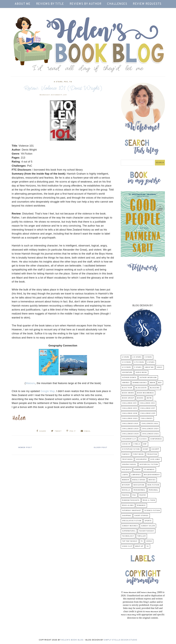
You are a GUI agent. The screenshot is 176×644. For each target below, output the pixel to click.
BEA (160, 383)
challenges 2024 (150, 429)
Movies (152, 480)
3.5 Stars (127, 362)
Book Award (128, 393)
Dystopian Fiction (131, 449)
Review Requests (147, 4)
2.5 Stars (137, 357)
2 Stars (126, 357)
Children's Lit (129, 439)
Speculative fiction (132, 521)
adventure (127, 372)
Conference (156, 439)
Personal (154, 490)
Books (140, 398)
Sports (148, 521)
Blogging (155, 388)
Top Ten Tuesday (130, 541)
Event (146, 449)
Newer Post (25, 448)
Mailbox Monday (152, 475)
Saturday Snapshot (132, 511)
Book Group (128, 398)
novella (126, 490)
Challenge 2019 (148, 413)
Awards (126, 383)
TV (142, 541)
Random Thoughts (131, 500)
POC (66, 82)
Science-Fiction (152, 511)
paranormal (140, 490)
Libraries (136, 475)
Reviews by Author (86, 4)
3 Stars (148, 357)
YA (71, 82)
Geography (142, 459)
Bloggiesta (141, 388)
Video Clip (127, 546)
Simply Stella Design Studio (120, 640)
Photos (126, 495)
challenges (147, 419)
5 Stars (138, 367)
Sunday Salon (148, 526)
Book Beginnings (146, 393)
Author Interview (148, 378)
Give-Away (155, 459)
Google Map (48, 391)
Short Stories (141, 516)
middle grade (139, 480)
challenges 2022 (150, 424)
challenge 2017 (148, 408)
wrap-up (139, 546)
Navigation (139, 485)
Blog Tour (127, 388)
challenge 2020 (130, 419)
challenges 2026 (151, 434)
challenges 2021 (130, 424)
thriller (141, 536)
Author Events (129, 378)
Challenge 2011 (129, 403)
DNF (145, 444)
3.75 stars (139, 362)
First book (138, 454)
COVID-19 (126, 444)
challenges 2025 (130, 434)
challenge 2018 (130, 413)
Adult (160, 367)
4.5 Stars (127, 367)
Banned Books (140, 383)
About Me (23, 4)
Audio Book (141, 372)
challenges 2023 (130, 429)
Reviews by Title (50, 4)
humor (137, 470)
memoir (126, 480)
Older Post (100, 448)
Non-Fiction (153, 485)
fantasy (126, 454)
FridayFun (152, 454)
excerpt (155, 449)
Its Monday (149, 470)
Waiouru (30, 383)
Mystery (126, 485)
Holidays (127, 470)
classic (143, 439)
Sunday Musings (130, 526)
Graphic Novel (129, 465)
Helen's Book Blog (72, 640)
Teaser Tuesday (147, 531)
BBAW (152, 383)
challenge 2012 (147, 403)
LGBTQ (125, 475)
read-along (128, 505)
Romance (141, 505)
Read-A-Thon (149, 500)
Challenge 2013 (130, 408)
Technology (128, 536)
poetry (143, 495)
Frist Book (127, 459)
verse (149, 541)
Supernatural (129, 531)
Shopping (127, 516)
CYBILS (137, 444)
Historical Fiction (149, 465)
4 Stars (58, 82)
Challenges (117, 4)
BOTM (149, 398)
